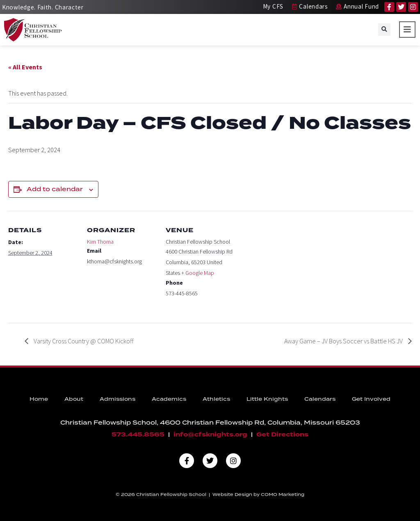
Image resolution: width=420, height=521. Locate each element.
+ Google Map (198, 273)
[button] (384, 30)
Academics (169, 399)
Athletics (216, 399)
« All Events (25, 67)
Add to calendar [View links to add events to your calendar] (55, 190)
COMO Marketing (283, 495)
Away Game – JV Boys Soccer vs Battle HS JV (344, 341)
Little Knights (267, 399)
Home (39, 399)
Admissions (118, 399)
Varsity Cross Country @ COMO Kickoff (83, 341)
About (74, 399)
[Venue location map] (288, 267)
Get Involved (371, 399)
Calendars (320, 399)
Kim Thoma (100, 242)
